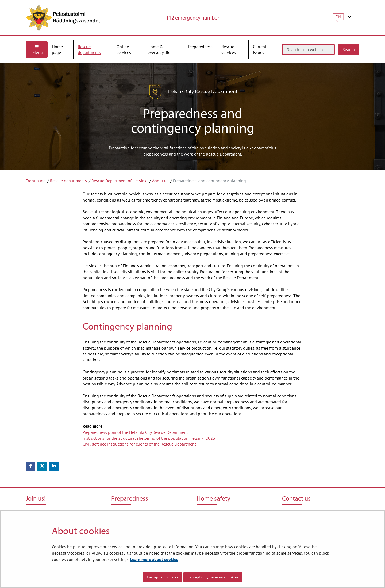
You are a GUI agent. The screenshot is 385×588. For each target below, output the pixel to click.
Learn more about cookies (154, 559)
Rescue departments (68, 181)
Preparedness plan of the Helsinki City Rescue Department (135, 432)
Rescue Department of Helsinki (120, 181)
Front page (36, 181)
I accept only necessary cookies (213, 577)
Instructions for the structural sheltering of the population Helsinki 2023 (149, 438)
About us (160, 181)
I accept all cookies (163, 577)
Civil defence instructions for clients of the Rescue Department (139, 444)
